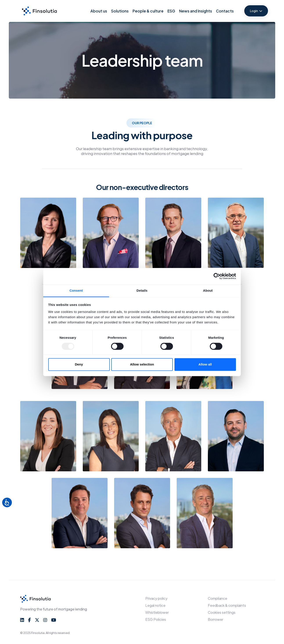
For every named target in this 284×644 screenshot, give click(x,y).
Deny (79, 365)
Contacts (225, 11)
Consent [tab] (76, 290)
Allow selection (142, 365)
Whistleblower (157, 612)
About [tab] (208, 290)
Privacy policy (156, 598)
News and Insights (196, 11)
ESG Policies (156, 619)
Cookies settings (222, 612)
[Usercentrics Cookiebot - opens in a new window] (217, 276)
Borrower (216, 619)
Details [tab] (142, 290)
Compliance (217, 598)
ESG (171, 11)
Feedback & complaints (227, 605)
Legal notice (155, 605)
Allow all (205, 365)
